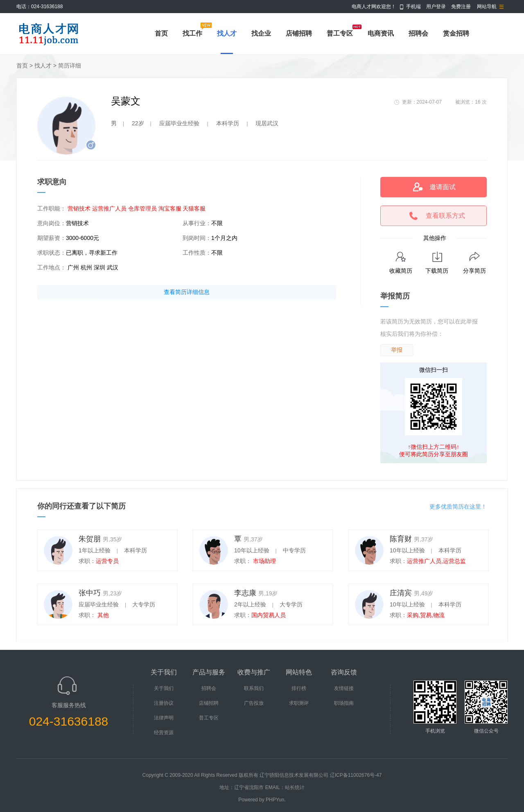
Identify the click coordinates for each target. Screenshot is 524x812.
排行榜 (299, 688)
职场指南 (344, 703)
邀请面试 (443, 187)
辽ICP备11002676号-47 (356, 775)
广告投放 (254, 703)
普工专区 (340, 33)
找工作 (192, 33)
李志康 (245, 593)
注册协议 (164, 703)
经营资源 (164, 733)
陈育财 (401, 539)
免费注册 (461, 7)
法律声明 (164, 718)
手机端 (413, 7)
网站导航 (487, 7)
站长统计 (295, 787)
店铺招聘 (299, 33)
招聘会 (418, 33)
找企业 (261, 33)
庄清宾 (401, 593)
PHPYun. (276, 800)
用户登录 (436, 7)
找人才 (227, 33)
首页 (161, 33)
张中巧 (90, 593)
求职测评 (299, 703)
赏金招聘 (456, 33)
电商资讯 (381, 33)
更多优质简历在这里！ (458, 507)
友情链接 (344, 688)
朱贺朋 (90, 539)
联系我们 (254, 688)
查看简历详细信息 (187, 292)
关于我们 (164, 688)
